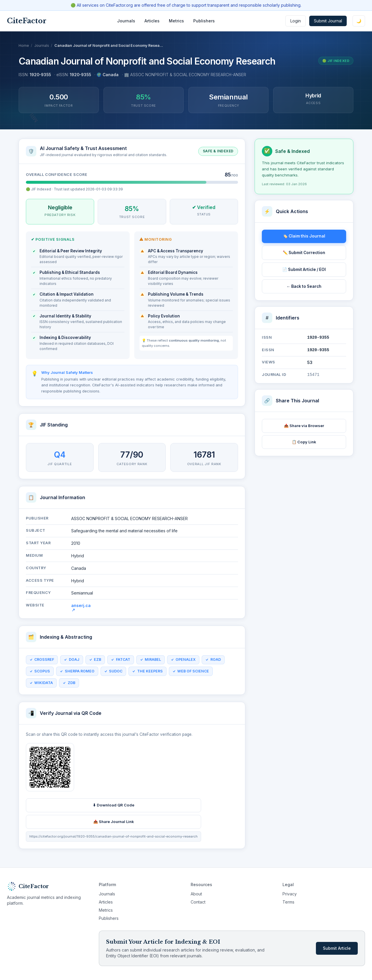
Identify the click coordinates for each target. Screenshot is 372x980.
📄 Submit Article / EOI (304, 269)
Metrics (176, 21)
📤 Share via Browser (304, 426)
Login (296, 21)
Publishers (204, 21)
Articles (152, 21)
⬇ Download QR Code (113, 808)
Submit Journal (328, 21)
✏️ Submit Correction (304, 253)
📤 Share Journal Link (114, 825)
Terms (288, 902)
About (196, 894)
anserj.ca (81, 611)
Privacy (290, 894)
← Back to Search (304, 286)
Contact (198, 902)
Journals (126, 21)
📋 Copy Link (304, 442)
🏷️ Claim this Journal (304, 236)
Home (24, 45)
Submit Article (337, 948)
